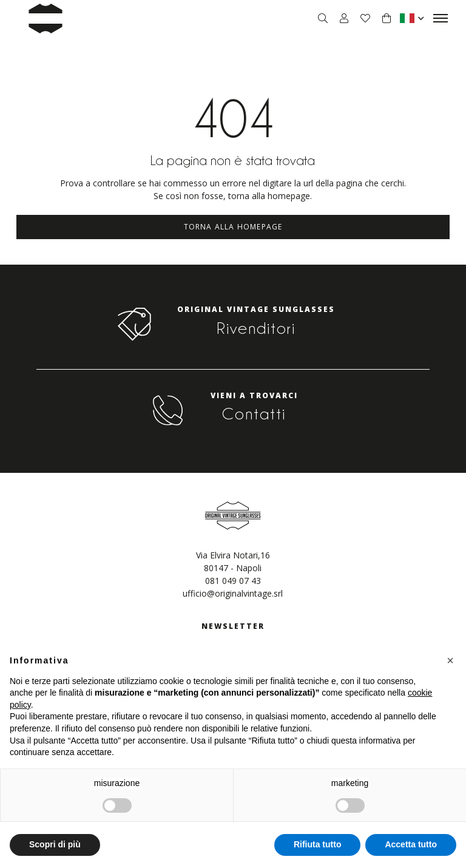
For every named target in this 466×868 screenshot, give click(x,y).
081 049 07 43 (233, 581)
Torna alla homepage (233, 227)
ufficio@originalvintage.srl (233, 593)
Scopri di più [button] (55, 844)
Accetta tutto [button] (411, 844)
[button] (450, 660)
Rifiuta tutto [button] (318, 844)
